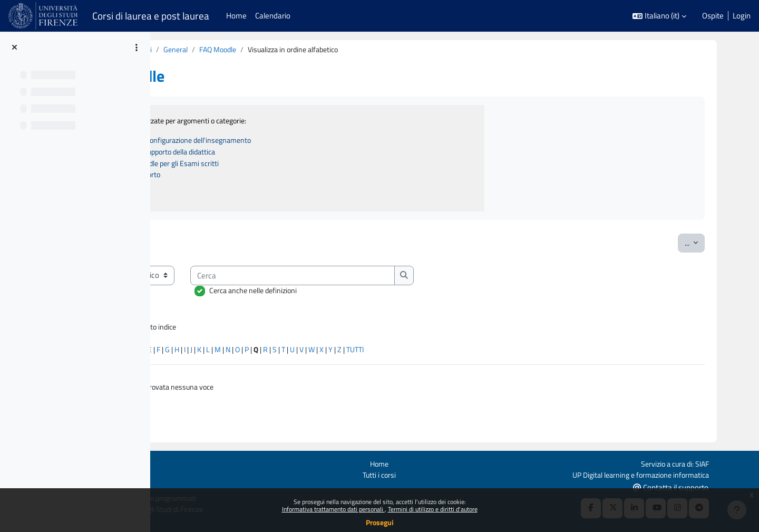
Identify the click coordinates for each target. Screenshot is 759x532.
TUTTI (484, 355)
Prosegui (380, 522)
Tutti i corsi (446, 474)
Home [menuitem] (236, 16)
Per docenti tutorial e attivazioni (223, 50)
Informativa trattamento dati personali (333, 509)
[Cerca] (412, 279)
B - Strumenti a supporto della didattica (276, 154)
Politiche (155, 474)
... (712, 246)
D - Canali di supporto (246, 177)
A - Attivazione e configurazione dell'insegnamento (295, 142)
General (300, 50)
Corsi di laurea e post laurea (151, 16)
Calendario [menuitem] (273, 16)
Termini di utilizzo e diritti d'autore (433, 509)
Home (446, 462)
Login (742, 16)
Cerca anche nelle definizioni (373, 294)
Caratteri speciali (198, 355)
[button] (659, 16)
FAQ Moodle (345, 50)
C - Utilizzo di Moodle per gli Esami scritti (278, 165)
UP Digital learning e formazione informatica (678, 474)
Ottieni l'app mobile (173, 486)
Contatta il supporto (713, 486)
